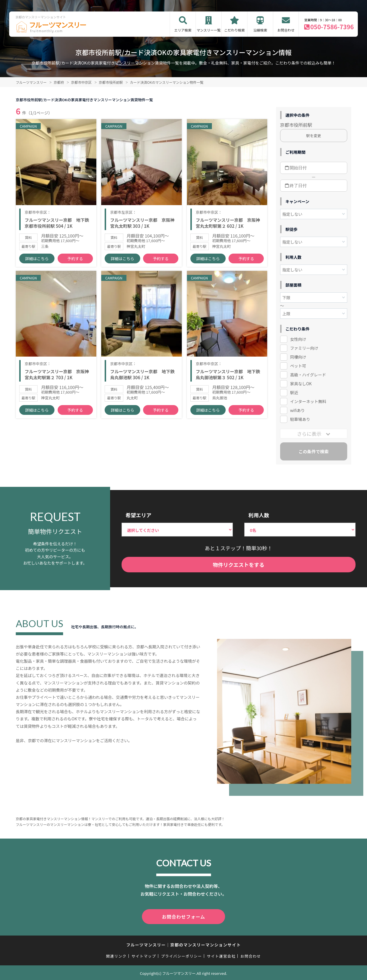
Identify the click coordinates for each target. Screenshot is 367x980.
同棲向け (298, 357)
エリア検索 (183, 30)
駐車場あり (300, 419)
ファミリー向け (304, 348)
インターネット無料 (308, 401)
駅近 (294, 392)
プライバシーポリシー (181, 955)
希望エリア (138, 515)
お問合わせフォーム (183, 916)
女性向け (298, 339)
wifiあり (297, 410)
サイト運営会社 (221, 955)
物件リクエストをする (239, 565)
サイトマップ (144, 955)
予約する (75, 264)
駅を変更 (314, 136)
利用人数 (259, 515)
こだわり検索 (235, 30)
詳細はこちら (37, 264)
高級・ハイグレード (308, 375)
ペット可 (298, 366)
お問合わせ (286, 30)
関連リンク (116, 955)
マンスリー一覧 (209, 30)
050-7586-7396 (332, 27)
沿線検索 (260, 30)
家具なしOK (301, 384)
